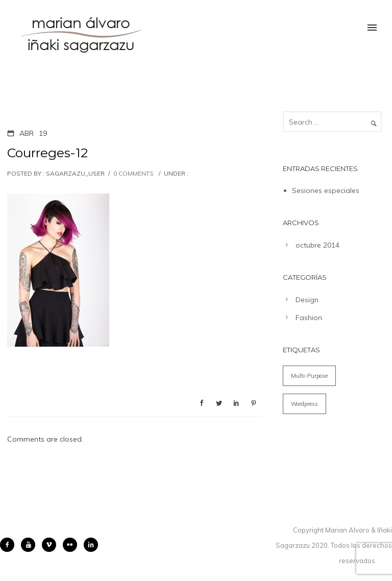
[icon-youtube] (31, 545)
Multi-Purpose (309, 376)
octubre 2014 (317, 245)
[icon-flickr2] (72, 545)
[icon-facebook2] (10, 545)
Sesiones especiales (326, 190)
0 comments (133, 173)
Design (307, 300)
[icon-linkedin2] (91, 545)
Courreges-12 (47, 153)
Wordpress (304, 404)
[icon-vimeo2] (52, 545)
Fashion (309, 318)
